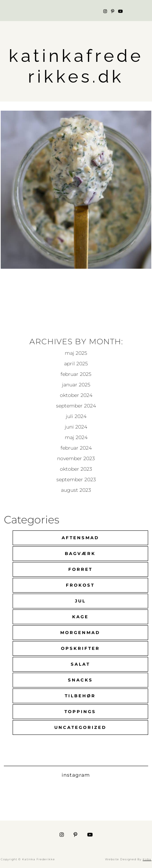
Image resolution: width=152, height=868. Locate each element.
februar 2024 (76, 448)
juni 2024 (76, 427)
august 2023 (76, 490)
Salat (80, 664)
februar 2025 (76, 374)
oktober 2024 (76, 395)
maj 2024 (76, 437)
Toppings (80, 712)
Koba (147, 859)
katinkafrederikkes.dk (76, 66)
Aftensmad (80, 538)
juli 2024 (76, 416)
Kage (80, 617)
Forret (80, 569)
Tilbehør (80, 696)
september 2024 (76, 406)
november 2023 (76, 458)
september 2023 (76, 479)
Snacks (80, 680)
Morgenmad (80, 632)
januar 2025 (76, 385)
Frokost (80, 585)
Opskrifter (80, 648)
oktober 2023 (76, 469)
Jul (80, 601)
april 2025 (76, 364)
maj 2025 (76, 353)
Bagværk (80, 553)
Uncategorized (80, 727)
